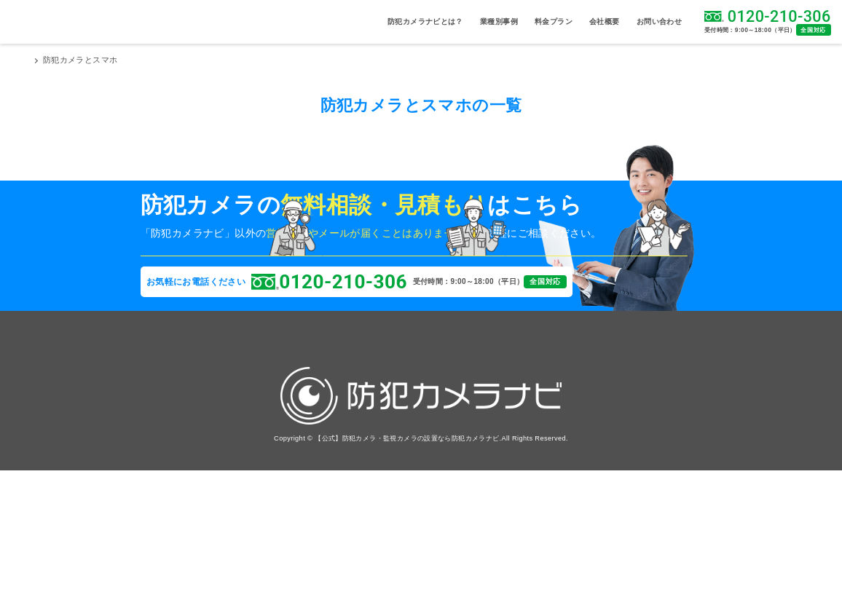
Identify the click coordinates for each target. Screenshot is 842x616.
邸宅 (222, 487)
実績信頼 (326, 481)
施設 (151, 440)
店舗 (151, 471)
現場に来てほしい (216, 281)
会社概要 (605, 22)
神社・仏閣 (160, 487)
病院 (222, 409)
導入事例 (326, 415)
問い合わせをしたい (508, 281)
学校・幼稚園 (234, 440)
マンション (231, 425)
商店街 (225, 471)
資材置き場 (160, 409)
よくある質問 (334, 459)
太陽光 (154, 503)
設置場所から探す (174, 394)
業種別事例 (499, 21)
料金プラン (554, 22)
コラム (321, 437)
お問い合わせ (659, 22)
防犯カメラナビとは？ (425, 22)
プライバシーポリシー (428, 481)
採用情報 (404, 437)
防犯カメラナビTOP (66, 60)
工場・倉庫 (231, 456)
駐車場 (154, 425)
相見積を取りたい (362, 281)
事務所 (154, 456)
